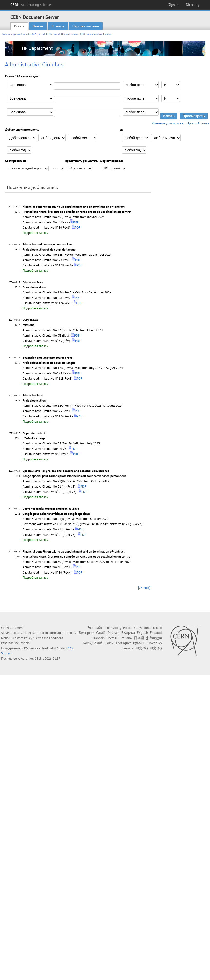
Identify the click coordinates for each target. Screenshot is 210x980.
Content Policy (22, 638)
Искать (19, 26)
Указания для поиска (167, 123)
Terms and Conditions (49, 638)
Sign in (173, 5)
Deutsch (113, 633)
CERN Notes (52, 34)
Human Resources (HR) (73, 34)
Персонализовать (86, 26)
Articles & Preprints (33, 34)
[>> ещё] (144, 588)
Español (156, 633)
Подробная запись (35, 233)
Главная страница (12, 34)
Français (98, 638)
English (142, 633)
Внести (38, 26)
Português (124, 643)
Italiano (126, 638)
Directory (193, 5)
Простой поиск (198, 123)
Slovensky (155, 643)
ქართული (154, 638)
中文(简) (142, 648)
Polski (110, 643)
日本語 (139, 638)
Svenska (128, 648)
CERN (31, 5)
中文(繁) (156, 648)
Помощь (58, 26)
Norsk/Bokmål (93, 643)
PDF (74, 222)
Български (87, 633)
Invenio (25, 643)
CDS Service (30, 648)
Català (101, 633)
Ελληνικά (128, 633)
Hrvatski (113, 638)
